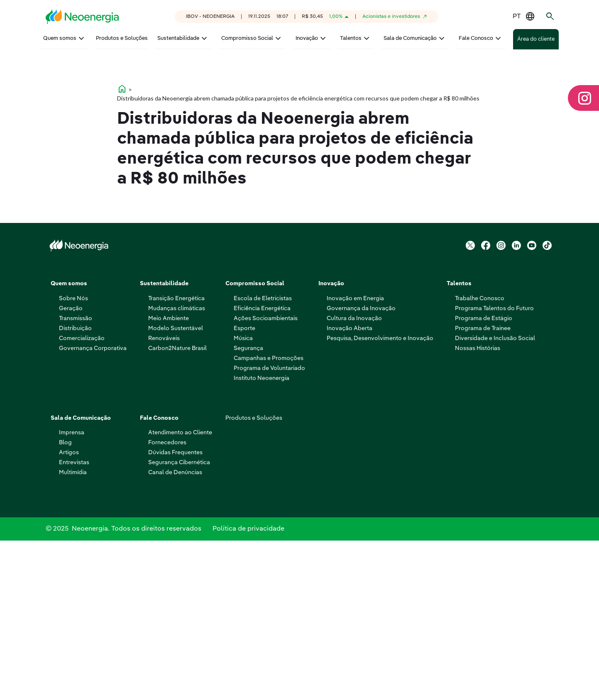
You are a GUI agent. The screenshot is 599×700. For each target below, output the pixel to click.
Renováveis (164, 494)
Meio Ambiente (169, 475)
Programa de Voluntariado (269, 524)
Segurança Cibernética (179, 619)
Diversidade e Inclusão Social (495, 494)
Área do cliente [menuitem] (536, 39)
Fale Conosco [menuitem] (476, 38)
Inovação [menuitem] (307, 38)
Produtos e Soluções (254, 574)
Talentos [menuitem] (351, 38)
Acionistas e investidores (391, 17)
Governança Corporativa (93, 504)
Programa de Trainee (483, 485)
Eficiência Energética (262, 465)
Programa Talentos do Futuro (494, 465)
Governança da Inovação (361, 465)
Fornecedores (167, 599)
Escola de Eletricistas (263, 455)
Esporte (244, 485)
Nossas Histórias (478, 504)
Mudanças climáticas (177, 465)
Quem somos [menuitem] (60, 38)
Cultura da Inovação (354, 475)
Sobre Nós (73, 455)
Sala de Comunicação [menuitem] (410, 38)
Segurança (248, 504)
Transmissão (76, 475)
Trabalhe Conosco (480, 455)
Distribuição (75, 485)
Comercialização (82, 494)
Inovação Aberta (350, 485)
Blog (65, 599)
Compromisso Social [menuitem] (247, 38)
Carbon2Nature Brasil (177, 504)
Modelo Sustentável (176, 485)
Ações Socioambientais (266, 475)
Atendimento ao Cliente (180, 589)
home (122, 245)
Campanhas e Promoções (269, 514)
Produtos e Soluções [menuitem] (122, 38)
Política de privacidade (248, 687)
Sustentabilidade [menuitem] (178, 38)
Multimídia (73, 629)
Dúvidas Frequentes (175, 609)
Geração (71, 465)
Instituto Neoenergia (262, 534)
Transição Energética (176, 455)
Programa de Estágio (484, 475)
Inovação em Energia (355, 455)
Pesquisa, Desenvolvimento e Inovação (380, 494)
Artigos (69, 609)
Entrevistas (74, 619)
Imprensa (72, 589)
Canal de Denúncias (175, 629)
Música (243, 494)
